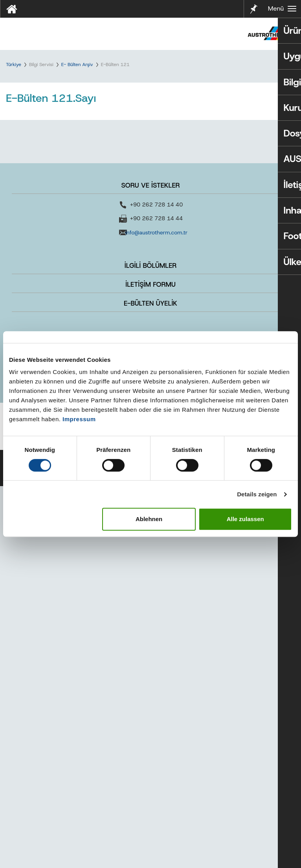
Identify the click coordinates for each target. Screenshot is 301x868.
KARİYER (150, 741)
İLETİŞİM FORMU (150, 666)
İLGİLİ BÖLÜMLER (151, 647)
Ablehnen (149, 519)
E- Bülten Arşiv (77, 65)
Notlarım (253, 8)
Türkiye (14, 65)
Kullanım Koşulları (165, 840)
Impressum (79, 419)
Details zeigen (257, 494)
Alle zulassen (245, 519)
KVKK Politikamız (113, 840)
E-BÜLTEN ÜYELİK (150, 685)
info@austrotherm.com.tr (156, 614)
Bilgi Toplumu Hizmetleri (121, 852)
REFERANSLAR (150, 722)
